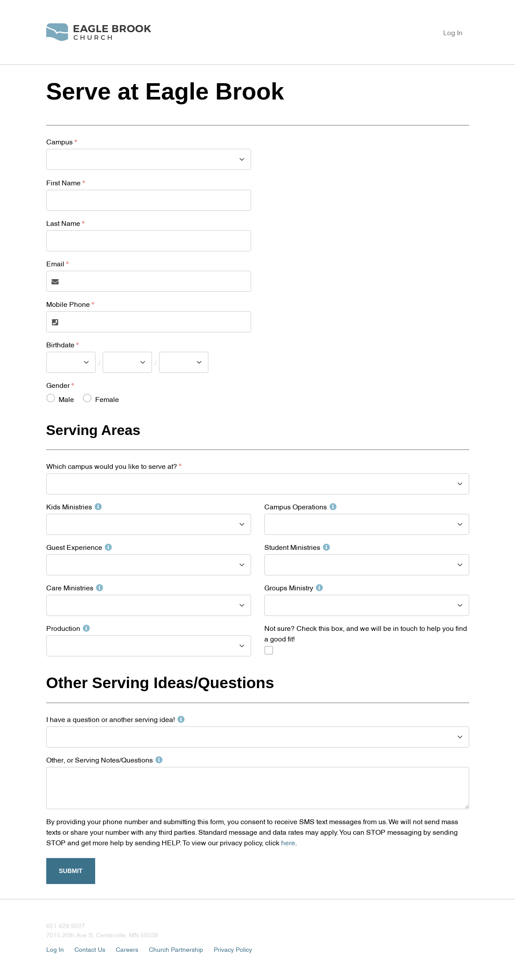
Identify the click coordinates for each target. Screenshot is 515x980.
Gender (58, 385)
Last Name (63, 223)
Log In (453, 32)
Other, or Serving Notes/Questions (104, 759)
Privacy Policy (233, 949)
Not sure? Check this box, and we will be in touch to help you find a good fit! (366, 633)
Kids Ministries (74, 506)
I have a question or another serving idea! (115, 719)
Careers (127, 949)
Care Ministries (75, 587)
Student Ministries (297, 547)
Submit (71, 871)
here (288, 842)
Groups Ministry (294, 587)
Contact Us (90, 949)
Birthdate (60, 344)
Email (55, 263)
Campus (59, 141)
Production (68, 628)
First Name (63, 182)
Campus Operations (300, 506)
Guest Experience (79, 547)
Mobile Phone (68, 304)
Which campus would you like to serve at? (112, 466)
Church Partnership (176, 949)
